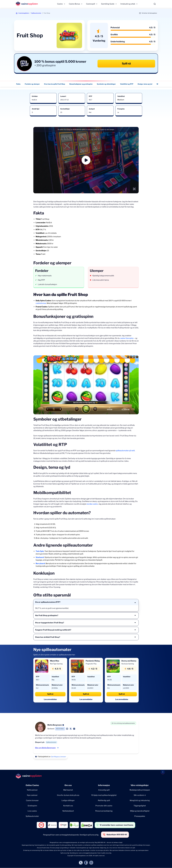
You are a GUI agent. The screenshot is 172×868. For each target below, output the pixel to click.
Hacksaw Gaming (128, 664)
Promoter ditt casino (104, 806)
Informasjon (104, 785)
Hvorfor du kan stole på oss (68, 795)
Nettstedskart (68, 811)
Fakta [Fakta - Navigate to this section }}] (18, 84)
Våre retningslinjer (140, 785)
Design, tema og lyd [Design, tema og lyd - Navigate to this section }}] (145, 84)
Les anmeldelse (50, 699)
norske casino (92, 504)
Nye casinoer (32, 795)
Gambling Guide (108, 4)
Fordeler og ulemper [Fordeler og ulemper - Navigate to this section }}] (32, 84)
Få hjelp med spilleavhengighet (104, 795)
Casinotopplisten (24, 13)
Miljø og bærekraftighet (140, 811)
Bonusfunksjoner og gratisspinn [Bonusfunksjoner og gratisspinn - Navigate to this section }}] (81, 84)
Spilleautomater (36, 13)
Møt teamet (68, 790)
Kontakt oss (68, 806)
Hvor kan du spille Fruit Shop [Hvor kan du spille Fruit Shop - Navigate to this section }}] (55, 84)
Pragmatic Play (91, 664)
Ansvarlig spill (104, 790)
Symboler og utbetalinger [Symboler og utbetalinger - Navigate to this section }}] (106, 84)
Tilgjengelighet (140, 806)
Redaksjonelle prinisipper (140, 790)
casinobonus (41, 303)
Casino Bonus (74, 4)
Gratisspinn (32, 806)
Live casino (32, 811)
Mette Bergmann (55, 725)
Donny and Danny (129, 661)
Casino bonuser (32, 800)
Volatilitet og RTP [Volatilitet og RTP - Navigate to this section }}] (127, 84)
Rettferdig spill (104, 800)
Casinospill (91, 4)
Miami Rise (55, 661)
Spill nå (126, 64)
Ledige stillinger (68, 800)
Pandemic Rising (93, 661)
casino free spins (127, 338)
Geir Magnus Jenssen (58, 757)
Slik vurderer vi (140, 795)
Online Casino (32, 785)
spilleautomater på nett (125, 451)
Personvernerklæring (104, 811)
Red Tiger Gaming (56, 664)
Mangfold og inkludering (140, 800)
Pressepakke (140, 816)
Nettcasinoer (32, 790)
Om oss (68, 785)
